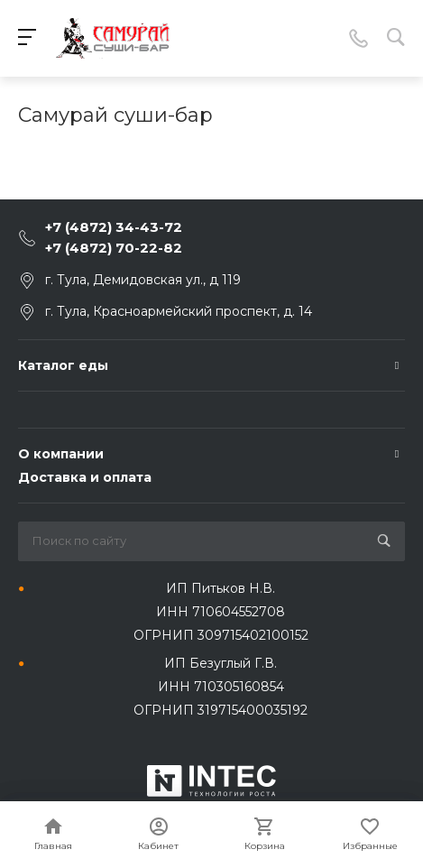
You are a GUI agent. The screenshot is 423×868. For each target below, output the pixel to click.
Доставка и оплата (85, 477)
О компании (61, 454)
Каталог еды (63, 365)
